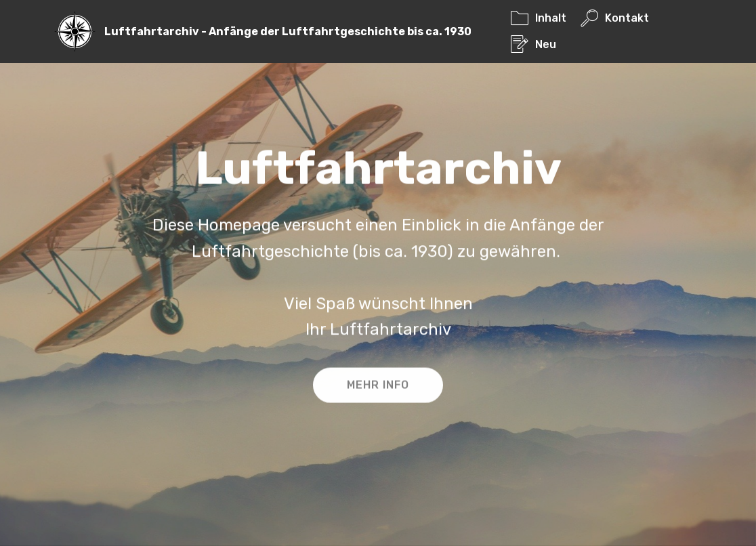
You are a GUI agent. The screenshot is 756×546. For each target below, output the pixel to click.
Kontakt (615, 18)
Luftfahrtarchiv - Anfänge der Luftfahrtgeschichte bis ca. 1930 (288, 31)
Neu (533, 44)
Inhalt (539, 18)
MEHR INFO (378, 386)
